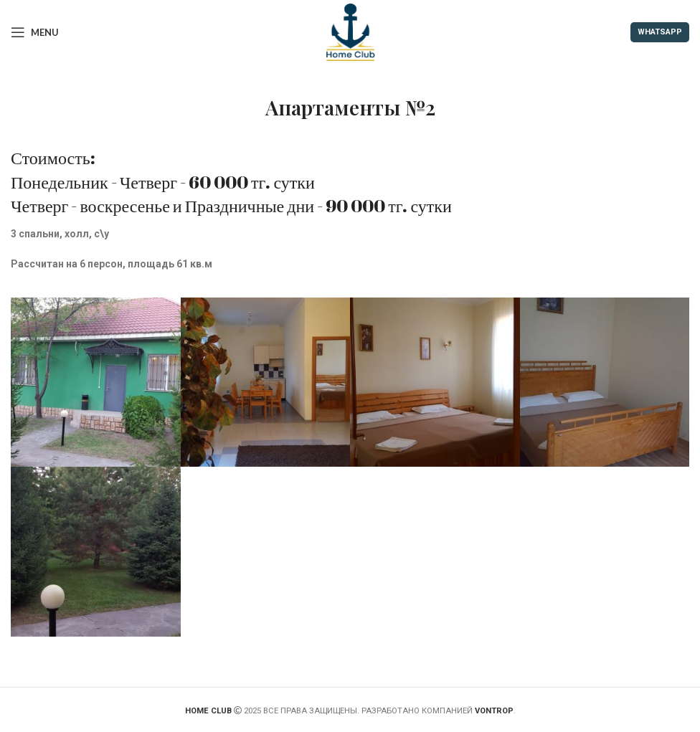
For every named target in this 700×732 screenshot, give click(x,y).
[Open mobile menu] (35, 32)
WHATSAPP (660, 32)
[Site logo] (350, 32)
